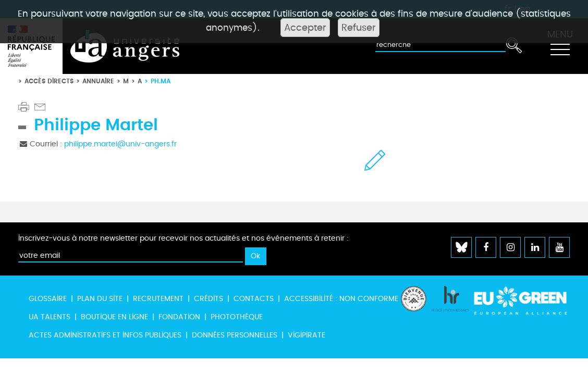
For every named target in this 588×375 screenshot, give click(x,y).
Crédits (209, 299)
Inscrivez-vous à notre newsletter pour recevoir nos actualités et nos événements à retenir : (183, 238)
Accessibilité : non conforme (341, 299)
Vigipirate (307, 335)
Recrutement (158, 299)
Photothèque (237, 317)
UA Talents (50, 317)
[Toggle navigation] (560, 46)
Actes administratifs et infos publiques (105, 335)
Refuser (359, 28)
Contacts (254, 299)
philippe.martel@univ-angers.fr (120, 144)
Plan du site (100, 299)
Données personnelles (235, 335)
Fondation (179, 317)
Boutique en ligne (114, 317)
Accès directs (49, 81)
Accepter (305, 28)
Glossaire (48, 299)
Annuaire (98, 81)
